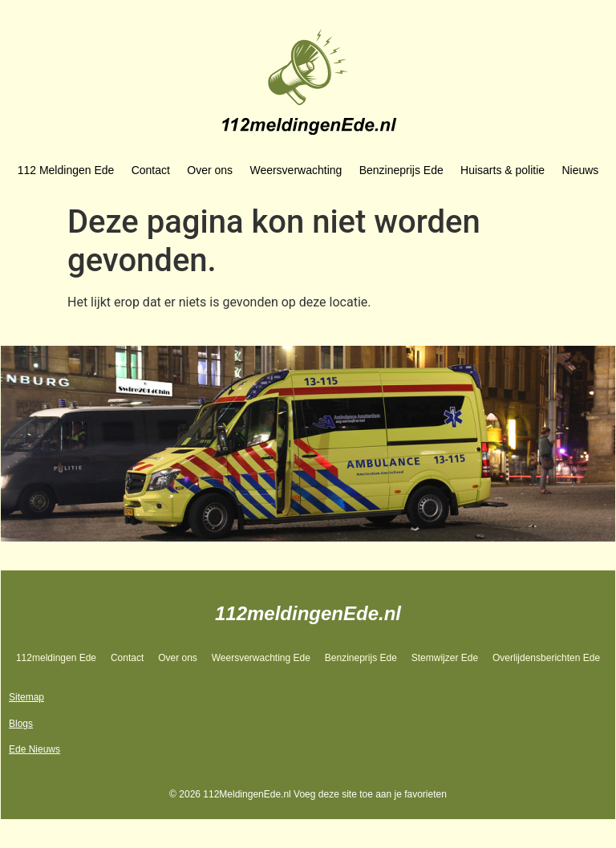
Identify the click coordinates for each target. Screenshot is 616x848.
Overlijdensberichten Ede (546, 658)
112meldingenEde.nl (308, 613)
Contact (151, 170)
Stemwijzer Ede (445, 658)
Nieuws (580, 170)
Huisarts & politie (503, 170)
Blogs (21, 724)
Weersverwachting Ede (261, 658)
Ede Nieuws (34, 749)
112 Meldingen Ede (66, 170)
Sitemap (26, 697)
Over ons (210, 170)
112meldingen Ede (56, 658)
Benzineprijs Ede (401, 170)
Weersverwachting (296, 170)
